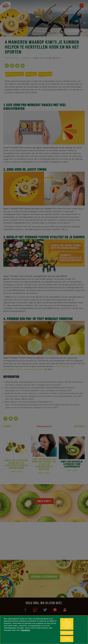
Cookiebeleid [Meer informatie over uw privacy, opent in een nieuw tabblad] (25, 630)
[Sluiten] (86, 630)
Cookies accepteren (67, 639)
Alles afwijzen (67, 633)
